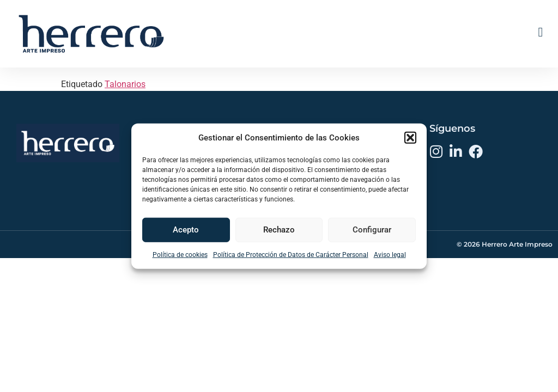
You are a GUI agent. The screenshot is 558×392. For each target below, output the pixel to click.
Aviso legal (390, 254)
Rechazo (279, 230)
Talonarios (125, 113)
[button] (410, 138)
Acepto (186, 230)
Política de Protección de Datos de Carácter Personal (291, 254)
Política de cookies (180, 254)
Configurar (372, 230)
